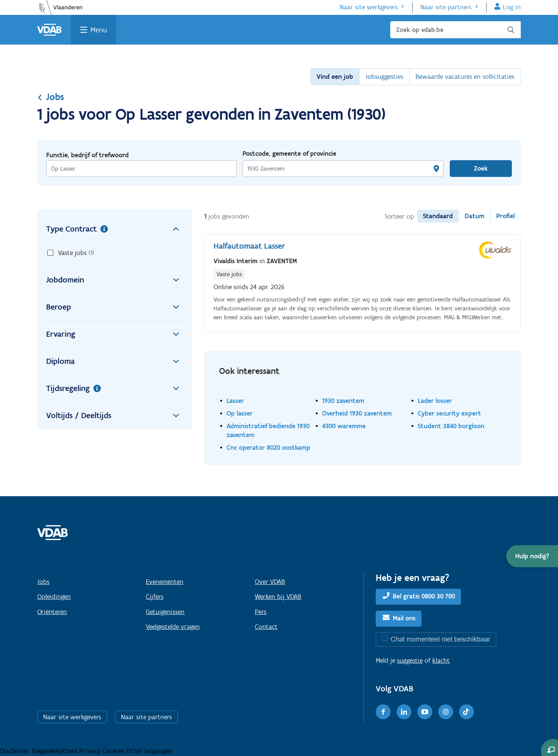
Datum (474, 216)
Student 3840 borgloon (451, 426)
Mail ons (404, 618)
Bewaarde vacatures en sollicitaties (465, 77)
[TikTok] (466, 712)
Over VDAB (270, 582)
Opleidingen (54, 597)
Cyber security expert (449, 413)
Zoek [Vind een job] (481, 168)
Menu (99, 30)
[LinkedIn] (404, 712)
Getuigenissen (165, 612)
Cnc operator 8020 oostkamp (268, 447)
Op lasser (240, 413)
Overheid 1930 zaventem (357, 413)
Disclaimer (15, 751)
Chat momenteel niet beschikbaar (440, 639)
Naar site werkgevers (369, 7)
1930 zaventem (343, 400)
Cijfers (155, 597)
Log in (512, 7)
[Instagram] (446, 712)
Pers (261, 612)
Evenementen (165, 582)
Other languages (149, 751)
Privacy (91, 751)
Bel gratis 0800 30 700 (424, 596)
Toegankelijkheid (55, 751)
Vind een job (335, 77)
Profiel (506, 216)
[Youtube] (425, 712)
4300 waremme (344, 426)
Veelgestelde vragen (173, 627)
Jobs (51, 97)
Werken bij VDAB (278, 597)
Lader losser (435, 400)
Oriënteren (52, 612)
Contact (266, 627)
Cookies (114, 751)
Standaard (438, 216)
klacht (441, 660)
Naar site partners (446, 7)
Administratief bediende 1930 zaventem (268, 430)
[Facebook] (383, 712)
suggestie (410, 660)
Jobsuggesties (384, 77)
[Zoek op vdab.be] (456, 30)
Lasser (235, 400)
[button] (532, 556)
